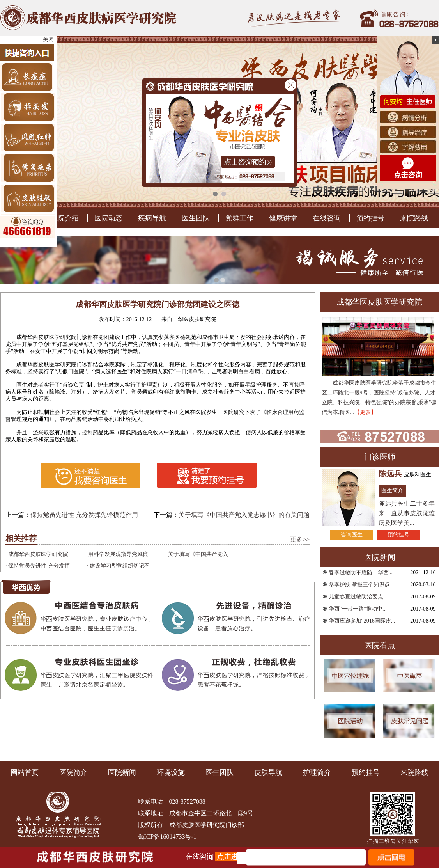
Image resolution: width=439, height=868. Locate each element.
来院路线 (414, 390)
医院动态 (108, 390)
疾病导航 (152, 390)
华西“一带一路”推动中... (358, 780)
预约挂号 (370, 390)
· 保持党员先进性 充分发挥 (38, 738)
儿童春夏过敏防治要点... (358, 768)
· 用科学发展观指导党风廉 (117, 726)
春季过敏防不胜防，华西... (361, 744)
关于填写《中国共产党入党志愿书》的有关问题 (244, 686)
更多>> (300, 711)
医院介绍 (65, 390)
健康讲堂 (283, 390)
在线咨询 (327, 390)
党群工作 (239, 390)
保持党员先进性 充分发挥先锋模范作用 (84, 686)
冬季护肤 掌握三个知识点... (361, 756)
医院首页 (21, 390)
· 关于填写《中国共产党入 (197, 726)
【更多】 (365, 584)
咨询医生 (352, 706)
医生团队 (196, 390)
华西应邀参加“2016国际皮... (362, 793)
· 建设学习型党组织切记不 (118, 738)
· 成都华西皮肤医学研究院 (37, 726)
